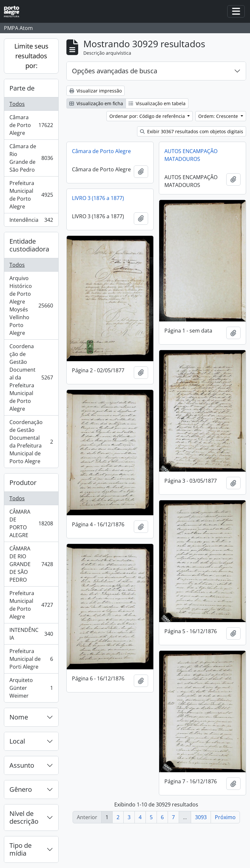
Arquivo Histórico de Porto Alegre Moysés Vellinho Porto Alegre (32, 306)
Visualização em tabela (157, 103)
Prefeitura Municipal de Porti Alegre (31, 659)
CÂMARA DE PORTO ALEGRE (32, 523)
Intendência (31, 221)
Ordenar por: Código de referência (148, 116)
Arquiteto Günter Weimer (31, 688)
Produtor (23, 483)
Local (17, 741)
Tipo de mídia (21, 849)
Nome (19, 717)
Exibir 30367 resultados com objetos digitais (192, 131)
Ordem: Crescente (219, 116)
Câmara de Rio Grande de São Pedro (31, 158)
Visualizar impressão (96, 91)
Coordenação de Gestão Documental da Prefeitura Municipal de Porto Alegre (31, 377)
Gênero (21, 789)
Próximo (225, 817)
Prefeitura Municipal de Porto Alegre (31, 195)
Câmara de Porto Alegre (32, 125)
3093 (201, 817)
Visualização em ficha (96, 103)
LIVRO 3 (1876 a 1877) (98, 198)
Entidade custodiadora (29, 245)
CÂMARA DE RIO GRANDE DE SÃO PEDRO (31, 564)
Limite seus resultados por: (31, 56)
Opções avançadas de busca (115, 71)
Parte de (22, 88)
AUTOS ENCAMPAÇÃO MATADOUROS (191, 155)
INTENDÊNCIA (31, 634)
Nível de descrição (24, 817)
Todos (17, 104)
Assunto (22, 765)
